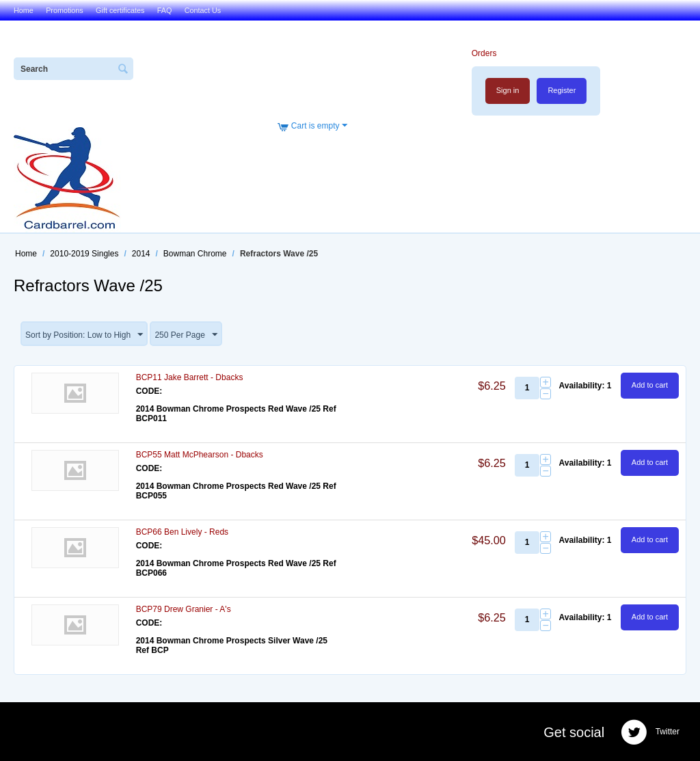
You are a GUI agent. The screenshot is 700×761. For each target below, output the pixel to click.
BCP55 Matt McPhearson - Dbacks (200, 455)
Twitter (650, 732)
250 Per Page (186, 335)
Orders (484, 53)
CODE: (149, 391)
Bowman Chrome (195, 254)
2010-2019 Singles (84, 254)
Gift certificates (120, 10)
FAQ (165, 10)
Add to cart (650, 385)
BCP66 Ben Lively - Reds (182, 532)
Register (562, 90)
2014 (141, 254)
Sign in (508, 90)
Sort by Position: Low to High (84, 335)
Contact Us (203, 10)
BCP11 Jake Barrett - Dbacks (190, 377)
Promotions (65, 10)
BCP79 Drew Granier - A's (184, 609)
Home (24, 10)
